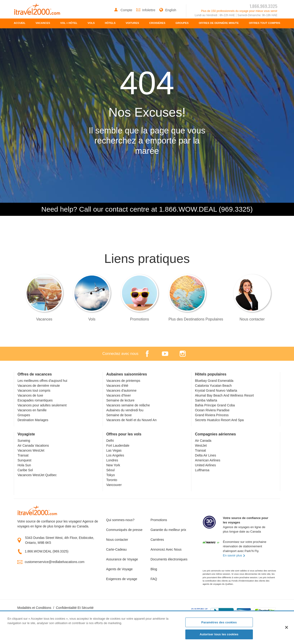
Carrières (157, 540)
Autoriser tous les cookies (219, 634)
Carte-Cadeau (116, 549)
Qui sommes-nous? (120, 520)
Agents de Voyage (119, 569)
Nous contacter (117, 540)
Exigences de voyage (122, 579)
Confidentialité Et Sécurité (75, 608)
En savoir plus (234, 555)
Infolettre (146, 10)
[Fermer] (287, 627)
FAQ (154, 579)
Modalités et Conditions (34, 608)
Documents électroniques (169, 559)
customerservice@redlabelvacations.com (55, 562)
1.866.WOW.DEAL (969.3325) (47, 551)
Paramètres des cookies (219, 622)
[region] (147, 628)
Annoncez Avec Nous (166, 549)
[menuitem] (20, 23)
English (168, 10)
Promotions (159, 520)
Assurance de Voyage (122, 559)
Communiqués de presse (124, 530)
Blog (154, 569)
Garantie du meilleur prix (168, 530)
